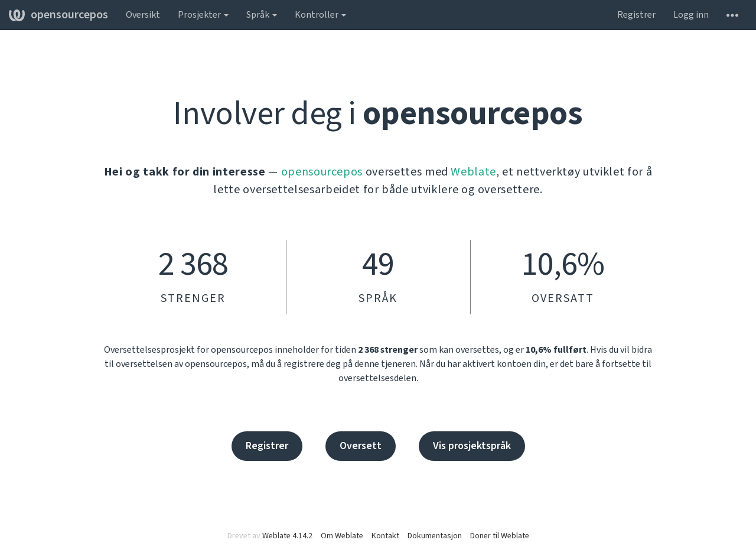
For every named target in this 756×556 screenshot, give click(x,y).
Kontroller (320, 15)
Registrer (636, 15)
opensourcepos (58, 15)
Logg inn (691, 15)
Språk (262, 15)
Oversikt (143, 15)
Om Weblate (342, 536)
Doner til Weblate (500, 536)
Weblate (473, 172)
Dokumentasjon (435, 536)
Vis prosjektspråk (472, 446)
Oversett (361, 446)
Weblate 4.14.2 (287, 536)
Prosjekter (203, 15)
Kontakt (385, 536)
